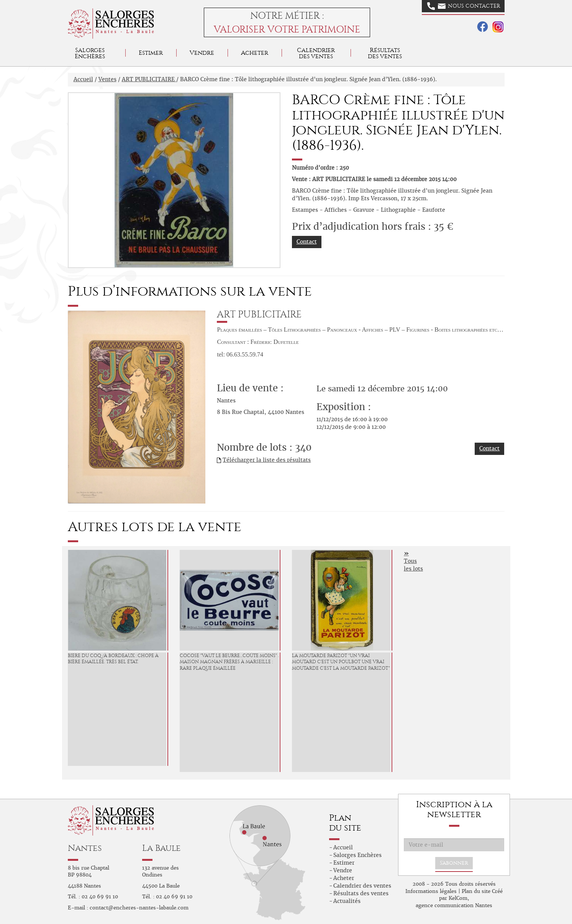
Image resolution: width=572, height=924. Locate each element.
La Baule (161, 848)
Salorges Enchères (357, 855)
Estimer (151, 53)
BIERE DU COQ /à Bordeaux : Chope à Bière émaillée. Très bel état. (113, 659)
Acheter (255, 53)
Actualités (347, 901)
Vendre (202, 53)
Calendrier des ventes (316, 53)
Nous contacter (464, 6)
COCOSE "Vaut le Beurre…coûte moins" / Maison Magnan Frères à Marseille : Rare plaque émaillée (230, 662)
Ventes (107, 79)
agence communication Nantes (454, 905)
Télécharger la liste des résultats (267, 460)
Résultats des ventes (361, 893)
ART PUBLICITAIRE (149, 79)
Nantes (85, 848)
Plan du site (476, 891)
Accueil (83, 79)
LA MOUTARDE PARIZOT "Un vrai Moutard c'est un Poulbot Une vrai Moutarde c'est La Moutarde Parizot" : (342, 662)
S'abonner (454, 863)
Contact (307, 242)
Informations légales (431, 891)
